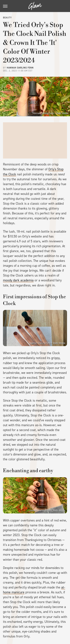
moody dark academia (18, 280)
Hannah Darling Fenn (20, 68)
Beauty (7, 18)
